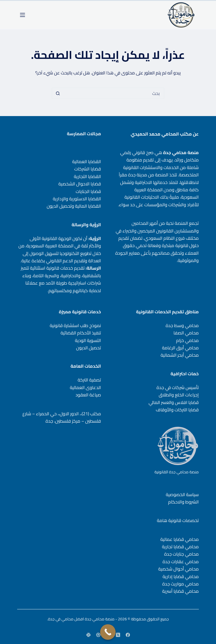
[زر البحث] (58, 93)
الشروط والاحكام (184, 502)
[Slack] (88, 635)
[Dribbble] (98, 635)
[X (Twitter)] (118, 635)
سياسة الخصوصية (182, 494)
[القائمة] (22, 15)
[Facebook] (128, 635)
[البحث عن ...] (114, 93)
